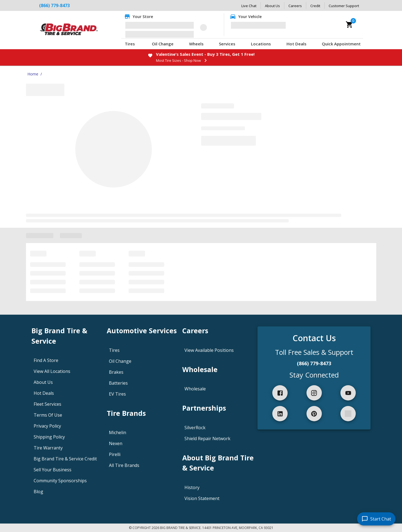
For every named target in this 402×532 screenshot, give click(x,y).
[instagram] (314, 393)
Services (227, 44)
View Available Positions (209, 350)
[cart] (349, 25)
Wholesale (195, 389)
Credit (315, 6)
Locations (261, 44)
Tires (130, 44)
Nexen (116, 443)
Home (33, 74)
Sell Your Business (53, 470)
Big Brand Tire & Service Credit (65, 459)
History (192, 487)
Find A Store (46, 360)
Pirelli (115, 454)
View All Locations (52, 371)
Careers (295, 6)
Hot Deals (297, 44)
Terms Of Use (48, 415)
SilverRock (195, 428)
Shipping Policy (49, 437)
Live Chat (249, 6)
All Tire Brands (124, 465)
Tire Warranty (48, 448)
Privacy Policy (47, 426)
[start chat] (376, 519)
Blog (38, 492)
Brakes (116, 372)
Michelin (118, 432)
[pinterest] (314, 414)
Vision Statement (202, 498)
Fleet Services (47, 404)
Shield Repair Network (207, 439)
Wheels (196, 44)
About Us (272, 6)
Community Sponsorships (60, 481)
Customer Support (344, 6)
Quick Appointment (341, 44)
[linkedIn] (280, 414)
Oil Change (163, 44)
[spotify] (348, 414)
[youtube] (348, 393)
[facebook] (280, 393)
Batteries (118, 383)
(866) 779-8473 (54, 5)
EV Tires (117, 394)
